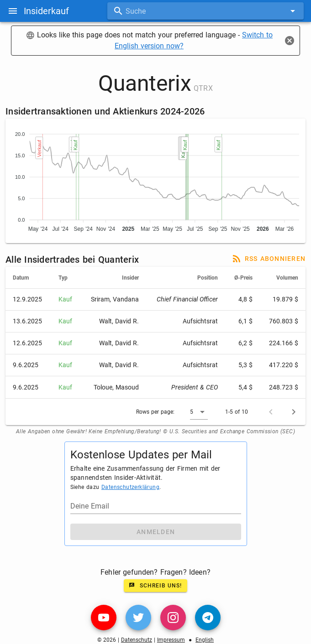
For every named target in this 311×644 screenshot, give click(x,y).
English (205, 640)
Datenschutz (137, 640)
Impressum (171, 640)
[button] (199, 412)
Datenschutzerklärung (130, 487)
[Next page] (294, 412)
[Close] (290, 41)
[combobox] (206, 11)
